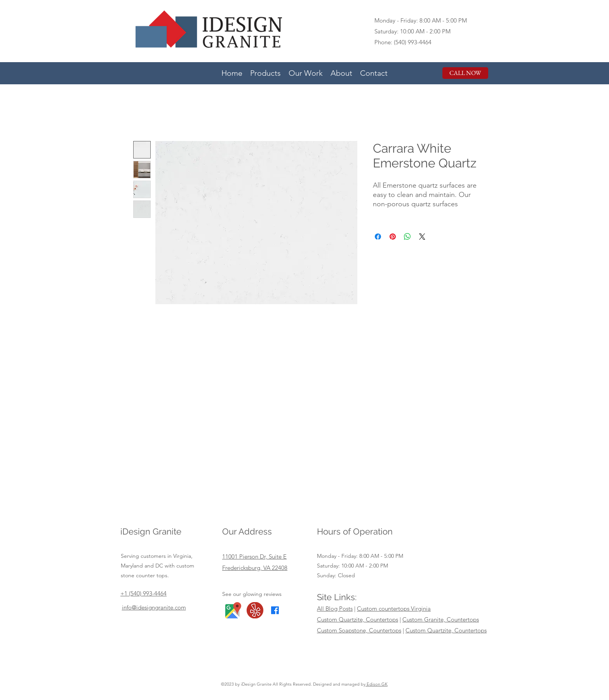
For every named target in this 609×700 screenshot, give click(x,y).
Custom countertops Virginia (394, 609)
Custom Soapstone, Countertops (359, 630)
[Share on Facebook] (378, 237)
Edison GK (377, 684)
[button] (265, 72)
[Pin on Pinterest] (393, 237)
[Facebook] (275, 610)
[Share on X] (422, 237)
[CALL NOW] (465, 73)
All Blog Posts (335, 609)
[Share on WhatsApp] (407, 237)
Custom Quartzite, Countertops (358, 619)
